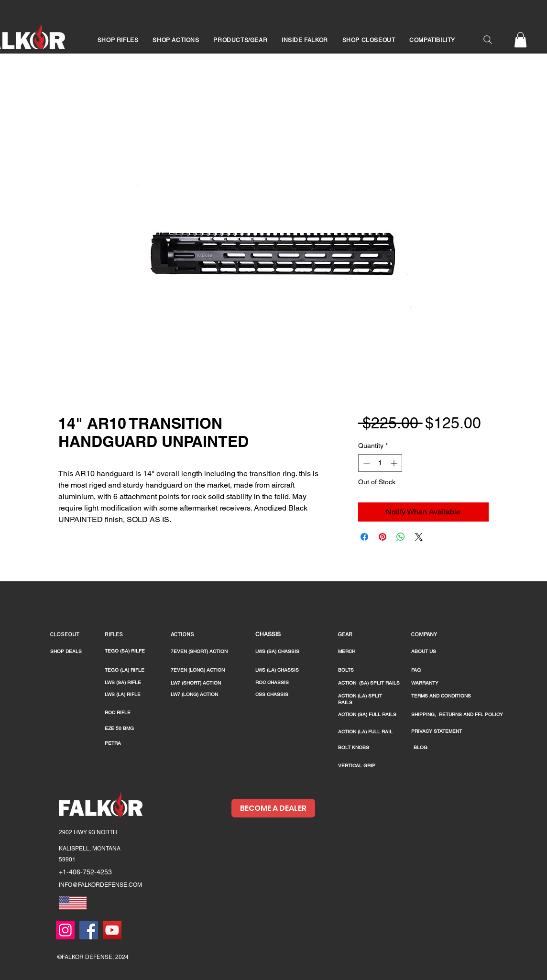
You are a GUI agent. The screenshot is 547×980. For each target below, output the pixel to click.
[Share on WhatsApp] (401, 537)
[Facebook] (89, 930)
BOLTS (346, 670)
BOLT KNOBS (354, 747)
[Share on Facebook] (364, 537)
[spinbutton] (380, 463)
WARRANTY (425, 683)
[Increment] (395, 463)
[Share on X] (419, 537)
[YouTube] (112, 930)
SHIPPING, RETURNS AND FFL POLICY (457, 714)
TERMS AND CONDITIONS (441, 696)
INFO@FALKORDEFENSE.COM (100, 885)
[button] (118, 40)
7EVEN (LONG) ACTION (198, 670)
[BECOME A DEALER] (273, 808)
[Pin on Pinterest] (383, 537)
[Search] (488, 40)
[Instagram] (65, 930)
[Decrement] (366, 463)
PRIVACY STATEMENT (437, 731)
